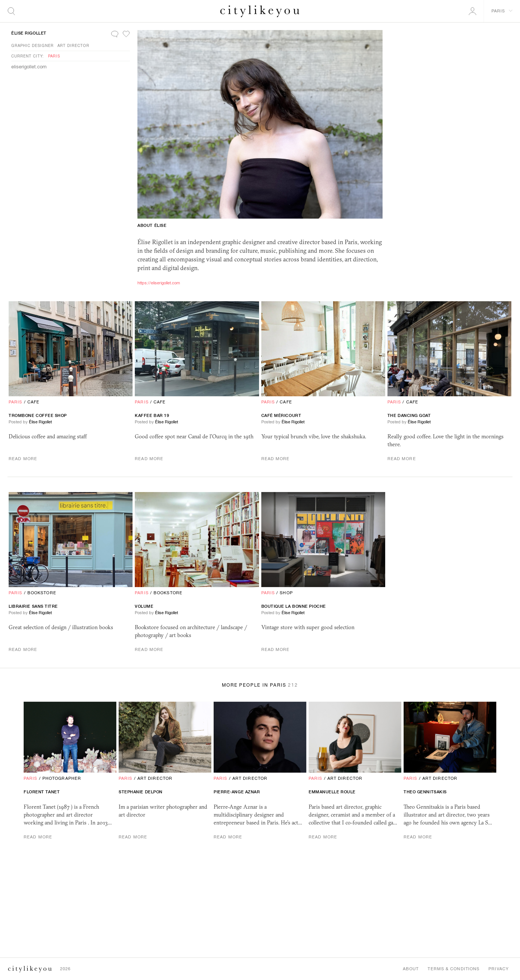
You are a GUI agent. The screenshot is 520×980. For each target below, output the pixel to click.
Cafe (33, 402)
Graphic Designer (32, 45)
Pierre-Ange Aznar (237, 792)
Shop (286, 593)
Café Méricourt (281, 415)
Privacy (499, 969)
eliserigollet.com (29, 67)
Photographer (62, 778)
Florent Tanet (42, 792)
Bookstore (42, 593)
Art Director (73, 45)
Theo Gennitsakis (425, 792)
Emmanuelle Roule (332, 792)
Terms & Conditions (454, 969)
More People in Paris (260, 685)
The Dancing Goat (409, 415)
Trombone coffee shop (38, 415)
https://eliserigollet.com (159, 283)
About (411, 969)
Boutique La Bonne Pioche (294, 606)
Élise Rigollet (29, 33)
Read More (23, 459)
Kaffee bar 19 (152, 415)
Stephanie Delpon (141, 792)
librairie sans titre (33, 606)
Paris (54, 56)
